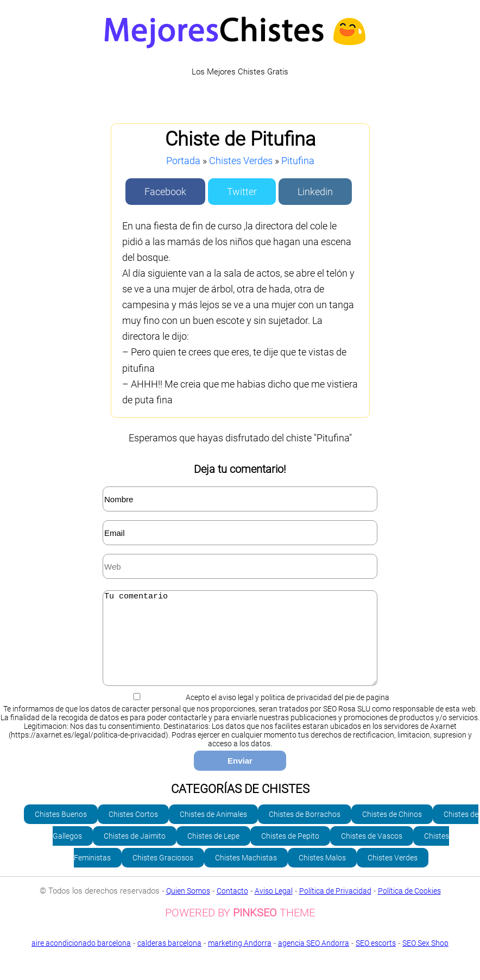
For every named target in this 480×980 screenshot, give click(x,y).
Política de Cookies (409, 907)
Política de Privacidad (335, 907)
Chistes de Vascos (372, 852)
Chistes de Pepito (290, 852)
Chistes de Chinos (392, 831)
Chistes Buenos (61, 831)
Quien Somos (188, 907)
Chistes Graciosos (163, 874)
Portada (183, 161)
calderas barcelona (169, 959)
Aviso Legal (274, 907)
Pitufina (298, 161)
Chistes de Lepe (213, 852)
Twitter (242, 192)
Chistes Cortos (133, 831)
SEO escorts (376, 959)
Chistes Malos (322, 874)
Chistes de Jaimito (135, 852)
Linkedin (315, 192)
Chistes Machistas (246, 874)
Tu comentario (240, 646)
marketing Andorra (240, 959)
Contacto (232, 907)
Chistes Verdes (241, 161)
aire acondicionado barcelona (81, 959)
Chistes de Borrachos (305, 831)
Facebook (165, 192)
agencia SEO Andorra (314, 959)
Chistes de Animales (213, 831)
